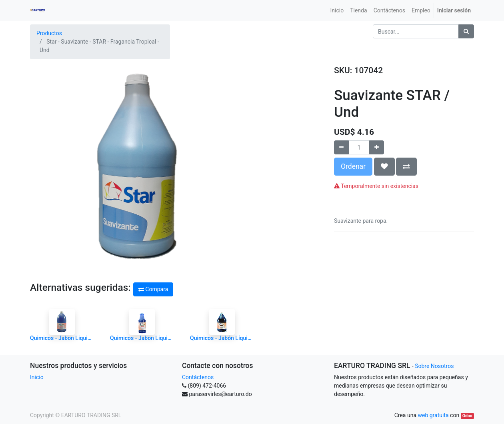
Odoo (467, 416)
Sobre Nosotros (434, 366)
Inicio (37, 377)
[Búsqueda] (466, 31)
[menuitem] (337, 11)
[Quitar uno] (341, 147)
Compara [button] (153, 289)
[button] (384, 166)
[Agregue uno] (377, 147)
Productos (49, 33)
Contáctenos (198, 377)
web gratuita (433, 415)
